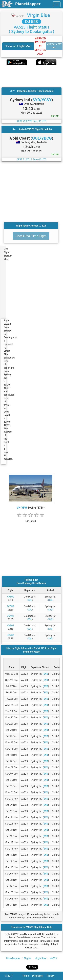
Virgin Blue (38, 15)
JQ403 (10, 635)
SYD (50, 600)
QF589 (10, 606)
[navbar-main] (57, 4)
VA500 (10, 597)
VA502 (10, 626)
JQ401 (10, 616)
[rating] (31, 519)
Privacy (52, 976)
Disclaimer (40, 976)
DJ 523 (32, 22)
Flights (28, 958)
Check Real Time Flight (31, 236)
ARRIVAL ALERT (54, 46)
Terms (27, 976)
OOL (30, 600)
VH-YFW (22, 508)
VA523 (53, 958)
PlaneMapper (13, 958)
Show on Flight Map (18, 46)
